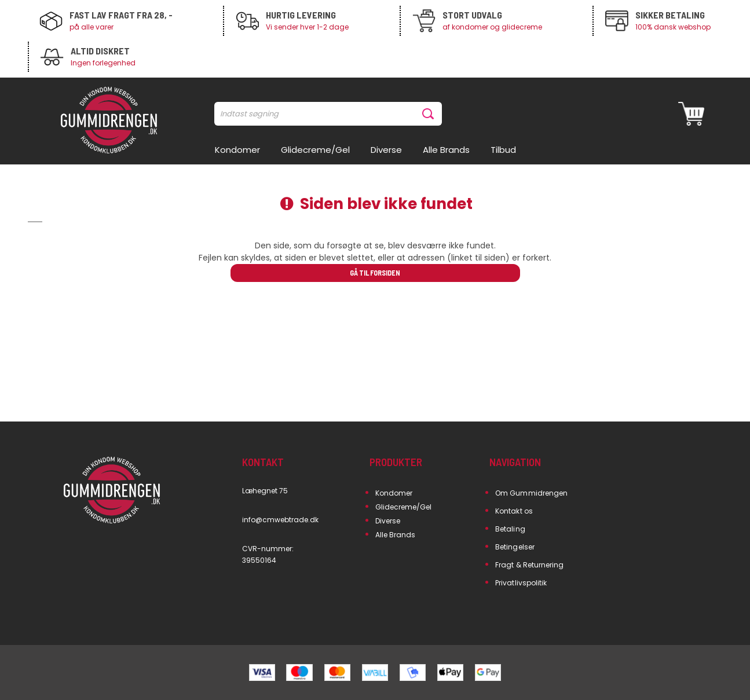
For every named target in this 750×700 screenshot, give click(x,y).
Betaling (510, 529)
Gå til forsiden (375, 273)
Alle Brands (396, 535)
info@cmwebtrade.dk (281, 520)
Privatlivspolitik (521, 583)
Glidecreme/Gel (404, 507)
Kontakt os (514, 511)
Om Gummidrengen (531, 493)
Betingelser (515, 547)
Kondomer (394, 493)
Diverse (388, 521)
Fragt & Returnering (529, 565)
